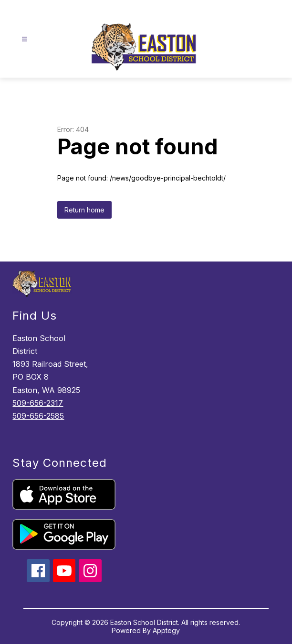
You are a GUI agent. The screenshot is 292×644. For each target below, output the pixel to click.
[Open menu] (25, 39)
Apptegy (166, 630)
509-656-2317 (38, 403)
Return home (84, 210)
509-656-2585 (38, 416)
